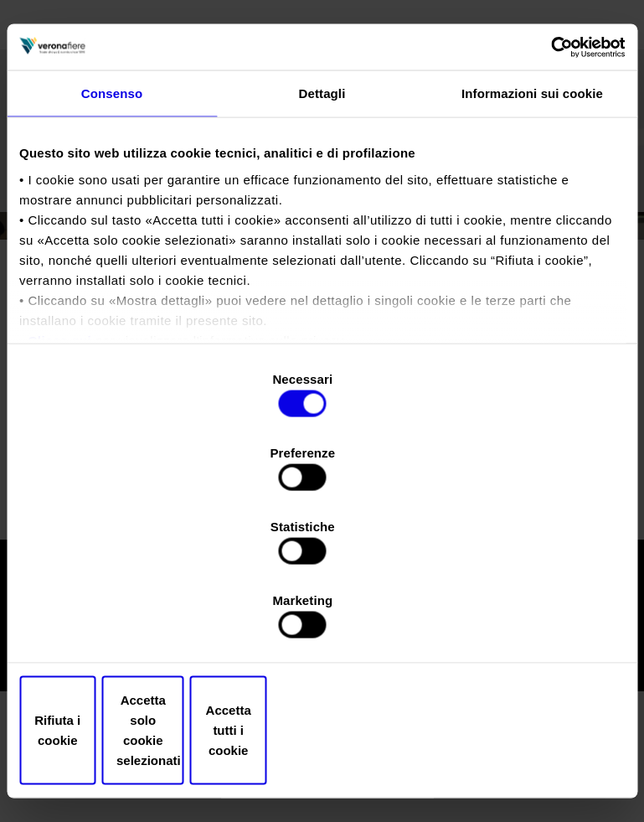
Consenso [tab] (112, 227)
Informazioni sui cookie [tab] (532, 227)
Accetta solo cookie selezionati (322, 620)
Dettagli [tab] (322, 227)
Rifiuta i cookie (118, 620)
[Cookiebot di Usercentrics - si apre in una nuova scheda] (551, 179)
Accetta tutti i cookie (526, 620)
